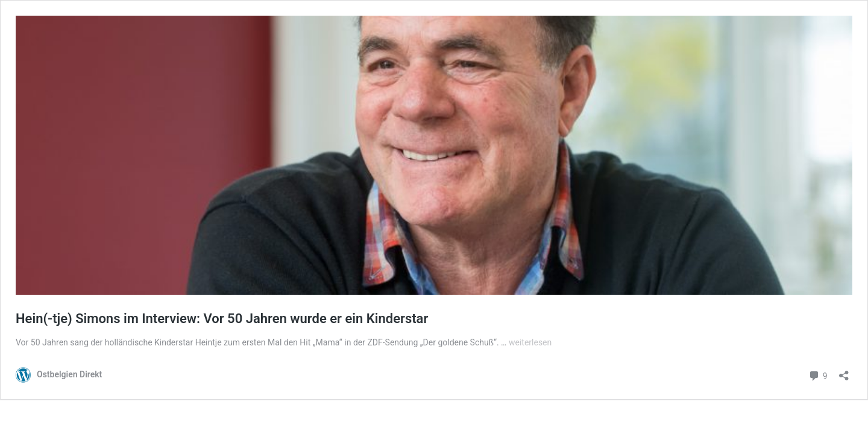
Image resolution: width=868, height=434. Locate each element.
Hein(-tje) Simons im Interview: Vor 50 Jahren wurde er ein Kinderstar (222, 319)
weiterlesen (530, 342)
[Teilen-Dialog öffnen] (844, 372)
